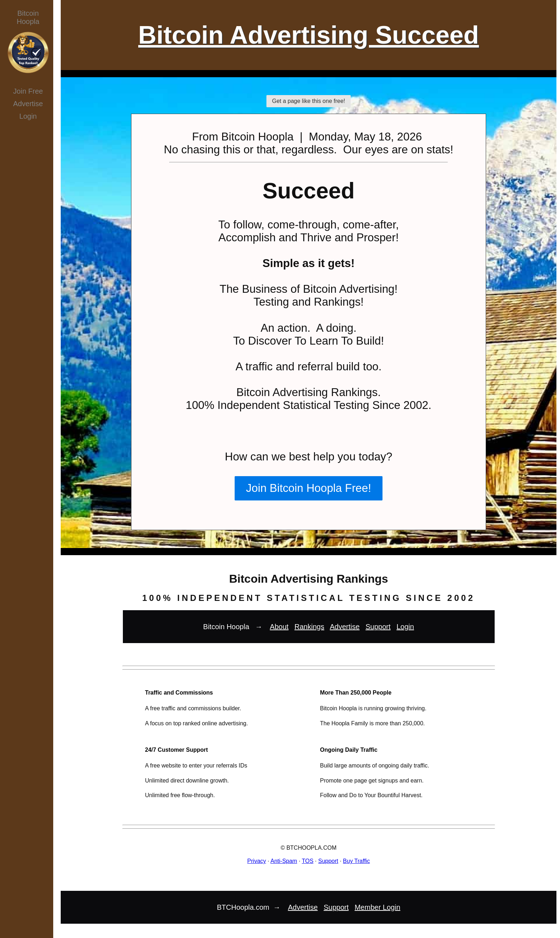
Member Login (377, 907)
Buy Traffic (356, 861)
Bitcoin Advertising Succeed (309, 35)
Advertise (28, 104)
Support (378, 627)
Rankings (309, 627)
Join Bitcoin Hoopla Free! (309, 488)
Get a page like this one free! (309, 101)
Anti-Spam (284, 861)
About (279, 627)
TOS (308, 861)
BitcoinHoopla (28, 17)
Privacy (256, 861)
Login (28, 116)
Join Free (28, 91)
